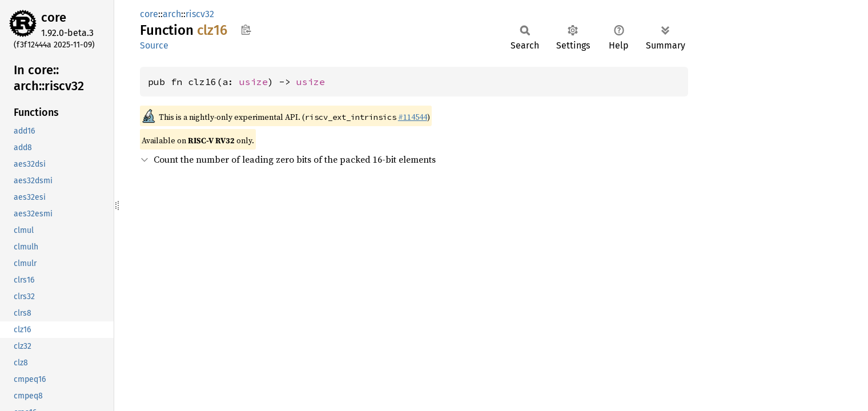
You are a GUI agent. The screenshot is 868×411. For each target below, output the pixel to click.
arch (172, 14)
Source (154, 45)
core (54, 17)
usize (254, 82)
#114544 (413, 117)
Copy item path (246, 30)
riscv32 (200, 14)
